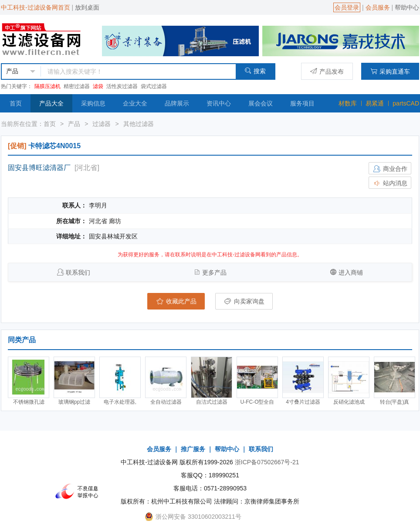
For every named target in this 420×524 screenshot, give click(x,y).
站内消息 (390, 183)
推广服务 (193, 449)
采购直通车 (390, 71)
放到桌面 (87, 7)
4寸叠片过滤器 (303, 402)
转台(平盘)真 (395, 402)
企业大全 (135, 103)
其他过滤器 (139, 124)
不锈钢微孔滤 (29, 402)
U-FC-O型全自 (257, 402)
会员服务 (378, 7)
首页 (16, 103)
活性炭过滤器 (122, 86)
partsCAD (406, 103)
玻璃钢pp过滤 (74, 402)
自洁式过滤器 (212, 402)
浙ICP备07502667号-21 (267, 462)
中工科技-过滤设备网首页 (36, 7)
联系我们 (78, 272)
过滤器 (102, 124)
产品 (74, 124)
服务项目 (302, 103)
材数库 (348, 103)
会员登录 (347, 7)
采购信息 (93, 103)
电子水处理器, (120, 402)
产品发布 (327, 71)
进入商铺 (351, 272)
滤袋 (98, 86)
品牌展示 (177, 103)
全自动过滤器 (166, 402)
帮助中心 (407, 7)
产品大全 (51, 103)
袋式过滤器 (154, 86)
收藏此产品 (176, 301)
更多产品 (214, 272)
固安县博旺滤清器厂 (39, 168)
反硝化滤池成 (349, 402)
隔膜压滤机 (47, 86)
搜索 (255, 71)
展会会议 (261, 103)
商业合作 (390, 169)
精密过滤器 (77, 86)
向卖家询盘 (244, 301)
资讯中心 (219, 103)
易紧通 (375, 103)
